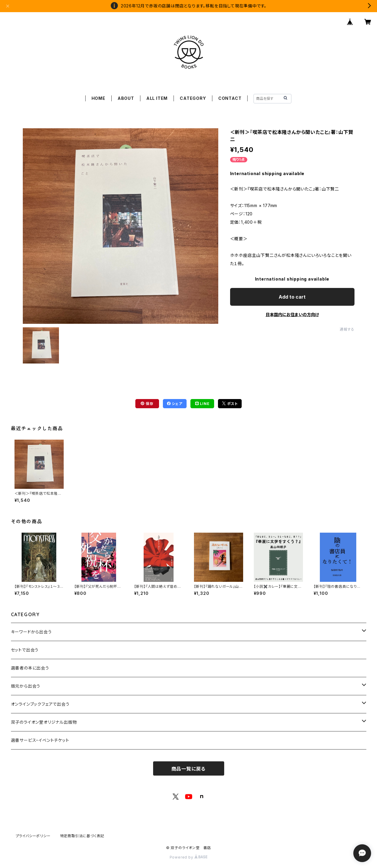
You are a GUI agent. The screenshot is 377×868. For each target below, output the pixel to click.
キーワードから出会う (31, 632)
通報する (347, 329)
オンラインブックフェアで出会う (40, 704)
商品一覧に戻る (189, 769)
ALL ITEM (157, 98)
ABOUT (126, 98)
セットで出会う (25, 650)
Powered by (189, 857)
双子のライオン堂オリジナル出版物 (44, 722)
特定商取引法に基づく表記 (82, 836)
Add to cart (292, 297)
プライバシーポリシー (33, 836)
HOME (98, 98)
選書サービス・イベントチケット (40, 740)
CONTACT (230, 98)
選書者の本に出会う (30, 668)
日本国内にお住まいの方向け (292, 314)
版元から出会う (26, 686)
